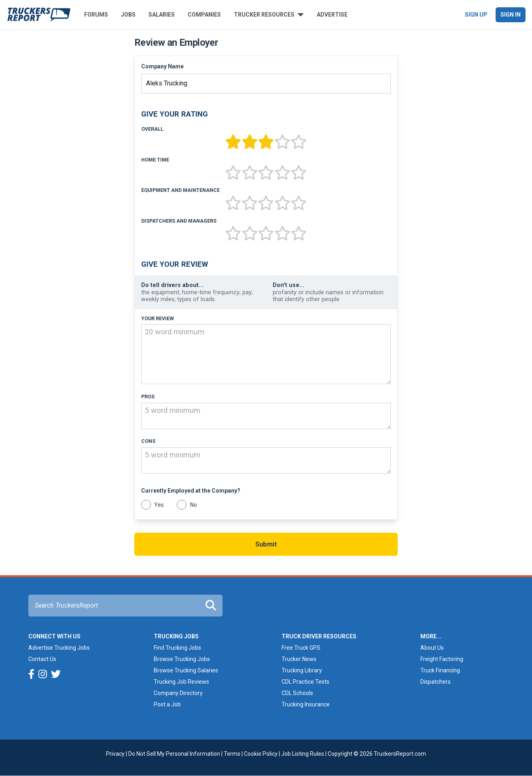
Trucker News (299, 659)
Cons (148, 441)
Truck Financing (440, 670)
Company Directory (178, 693)
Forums (96, 15)
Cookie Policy (261, 754)
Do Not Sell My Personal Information (174, 754)
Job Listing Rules (303, 754)
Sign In (511, 15)
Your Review (158, 319)
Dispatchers (436, 682)
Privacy (115, 754)
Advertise (332, 15)
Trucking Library (302, 670)
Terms (232, 754)
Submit (266, 544)
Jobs (128, 15)
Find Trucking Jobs (177, 648)
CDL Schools (297, 693)
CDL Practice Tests (305, 682)
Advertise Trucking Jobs (59, 648)
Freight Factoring (442, 659)
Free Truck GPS (301, 648)
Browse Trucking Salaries (186, 670)
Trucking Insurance (306, 704)
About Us (432, 648)
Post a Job (167, 704)
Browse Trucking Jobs (182, 659)
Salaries (162, 15)
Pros (148, 397)
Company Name (162, 66)
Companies (204, 15)
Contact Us (42, 659)
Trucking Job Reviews (181, 682)
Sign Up (476, 15)
